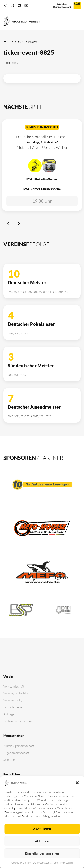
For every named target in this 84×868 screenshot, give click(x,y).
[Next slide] (19, 224)
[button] (77, 782)
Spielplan (9, 760)
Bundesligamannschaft (19, 746)
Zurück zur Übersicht (20, 42)
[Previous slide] (8, 224)
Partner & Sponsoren (18, 721)
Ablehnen (42, 841)
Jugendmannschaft (16, 753)
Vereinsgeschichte (15, 693)
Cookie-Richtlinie (21, 863)
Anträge (9, 714)
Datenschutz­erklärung (45, 863)
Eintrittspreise (13, 707)
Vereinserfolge (13, 700)
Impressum (66, 863)
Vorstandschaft (14, 686)
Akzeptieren (42, 829)
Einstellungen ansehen (42, 853)
